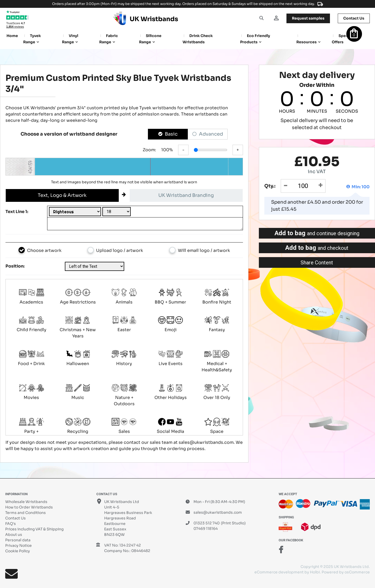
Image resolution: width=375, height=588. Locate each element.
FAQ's (11, 524)
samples (308, 18)
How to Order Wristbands (29, 507)
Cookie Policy (18, 551)
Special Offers (342, 39)
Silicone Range (150, 39)
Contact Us (15, 518)
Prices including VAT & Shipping (34, 529)
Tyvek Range (32, 39)
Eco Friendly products (255, 39)
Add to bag (317, 233)
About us (14, 535)
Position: (15, 266)
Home (12, 36)
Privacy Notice (18, 545)
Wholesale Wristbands (26, 502)
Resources (307, 42)
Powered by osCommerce (346, 572)
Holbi (315, 572)
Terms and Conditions (26, 513)
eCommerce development (279, 572)
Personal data (18, 540)
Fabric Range (109, 39)
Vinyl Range (70, 39)
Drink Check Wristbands (198, 39)
